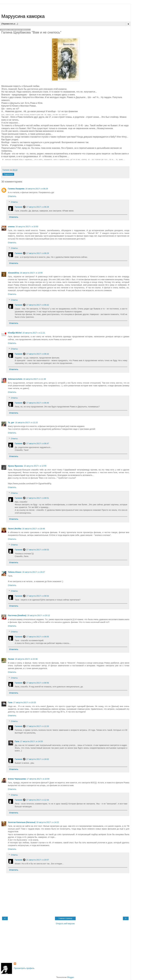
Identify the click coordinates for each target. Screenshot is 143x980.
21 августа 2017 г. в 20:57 (38, 860)
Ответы (14, 202)
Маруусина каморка (23, 16)
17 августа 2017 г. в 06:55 (38, 637)
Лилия (11, 659)
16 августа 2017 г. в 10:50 (27, 227)
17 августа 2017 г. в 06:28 (38, 207)
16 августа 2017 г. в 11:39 (34, 379)
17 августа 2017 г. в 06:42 (38, 305)
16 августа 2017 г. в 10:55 (31, 273)
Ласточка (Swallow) (17, 615)
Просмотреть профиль (24, 968)
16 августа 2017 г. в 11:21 (34, 333)
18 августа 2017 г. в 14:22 (48, 822)
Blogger (71, 977)
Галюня (18, 207)
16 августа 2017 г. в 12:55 (35, 466)
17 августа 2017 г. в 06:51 (38, 498)
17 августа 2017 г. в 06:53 (38, 550)
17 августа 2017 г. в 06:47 (38, 443)
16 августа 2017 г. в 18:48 (34, 529)
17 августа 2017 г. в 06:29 (38, 253)
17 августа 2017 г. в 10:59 (38, 779)
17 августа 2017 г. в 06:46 (38, 403)
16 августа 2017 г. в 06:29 (37, 189)
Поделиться (8, 174)
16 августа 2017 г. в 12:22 (26, 422)
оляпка (11, 227)
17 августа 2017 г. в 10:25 (25, 702)
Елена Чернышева (17, 779)
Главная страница (65, 918)
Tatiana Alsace (15, 572)
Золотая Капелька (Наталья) (22, 822)
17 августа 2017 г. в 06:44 (38, 354)
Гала (10, 702)
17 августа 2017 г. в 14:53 (31, 741)
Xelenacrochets (15, 379)
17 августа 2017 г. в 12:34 (38, 800)
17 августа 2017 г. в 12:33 (38, 726)
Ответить (12, 196)
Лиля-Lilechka (15, 529)
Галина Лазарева (16, 189)
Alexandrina (13, 273)
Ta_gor (11, 422)
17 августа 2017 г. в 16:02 (38, 759)
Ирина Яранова (15, 466)
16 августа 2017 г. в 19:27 (34, 572)
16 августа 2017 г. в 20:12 (39, 615)
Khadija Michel (15, 333)
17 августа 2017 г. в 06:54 (38, 596)
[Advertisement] (65, 8)
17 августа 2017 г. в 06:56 (38, 683)
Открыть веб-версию (65, 924)
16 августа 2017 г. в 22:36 (26, 659)
